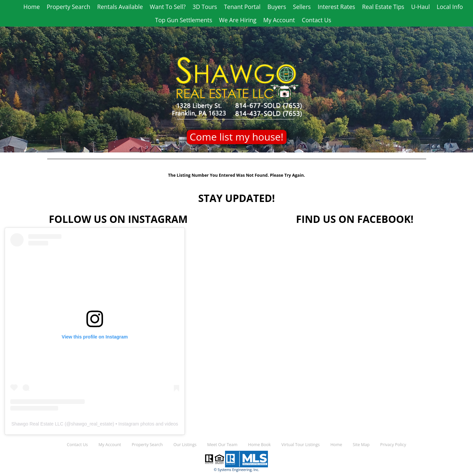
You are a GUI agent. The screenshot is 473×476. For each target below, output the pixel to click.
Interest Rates (337, 7)
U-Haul (420, 7)
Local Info (450, 7)
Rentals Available (120, 7)
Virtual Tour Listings (301, 445)
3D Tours (205, 7)
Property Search (69, 7)
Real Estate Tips (383, 7)
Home (31, 7)
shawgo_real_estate (92, 424)
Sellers (302, 7)
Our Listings (185, 445)
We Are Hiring (238, 20)
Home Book (259, 445)
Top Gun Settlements (184, 20)
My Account (279, 20)
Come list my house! (237, 137)
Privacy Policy (393, 445)
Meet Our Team (222, 445)
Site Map (361, 445)
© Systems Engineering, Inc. (236, 470)
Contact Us (317, 20)
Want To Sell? (168, 7)
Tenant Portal (242, 7)
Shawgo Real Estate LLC (37, 424)
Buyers (277, 7)
